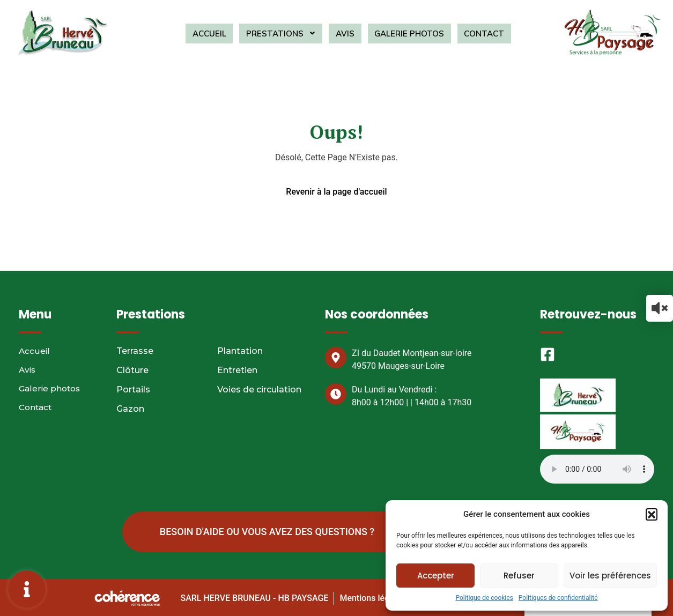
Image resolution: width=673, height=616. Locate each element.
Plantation (240, 351)
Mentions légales (372, 596)
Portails (133, 389)
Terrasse (135, 351)
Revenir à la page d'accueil (336, 192)
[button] (652, 514)
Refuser (519, 576)
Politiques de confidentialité (558, 598)
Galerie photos (404, 33)
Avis (344, 33)
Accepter (436, 576)
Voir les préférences (610, 576)
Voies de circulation (259, 389)
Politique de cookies (484, 598)
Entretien (237, 370)
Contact (476, 33)
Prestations (285, 33)
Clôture (132, 370)
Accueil (217, 33)
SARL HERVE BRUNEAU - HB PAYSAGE (253, 596)
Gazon (130, 409)
